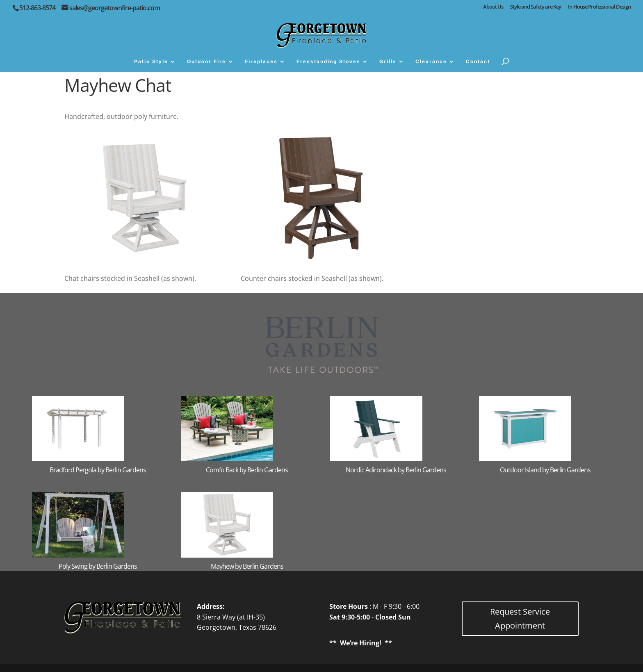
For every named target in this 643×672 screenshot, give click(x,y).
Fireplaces (261, 62)
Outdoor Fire (206, 62)
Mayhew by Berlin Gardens (247, 566)
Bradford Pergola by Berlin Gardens (98, 470)
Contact (478, 62)
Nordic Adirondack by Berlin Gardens (396, 470)
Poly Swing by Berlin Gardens (98, 566)
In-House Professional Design (599, 7)
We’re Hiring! (361, 643)
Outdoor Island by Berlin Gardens (545, 470)
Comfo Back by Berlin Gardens (247, 470)
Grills (388, 62)
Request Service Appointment (520, 618)
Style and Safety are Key (536, 7)
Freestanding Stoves (328, 62)
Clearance (431, 62)
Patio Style (151, 62)
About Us (493, 7)
